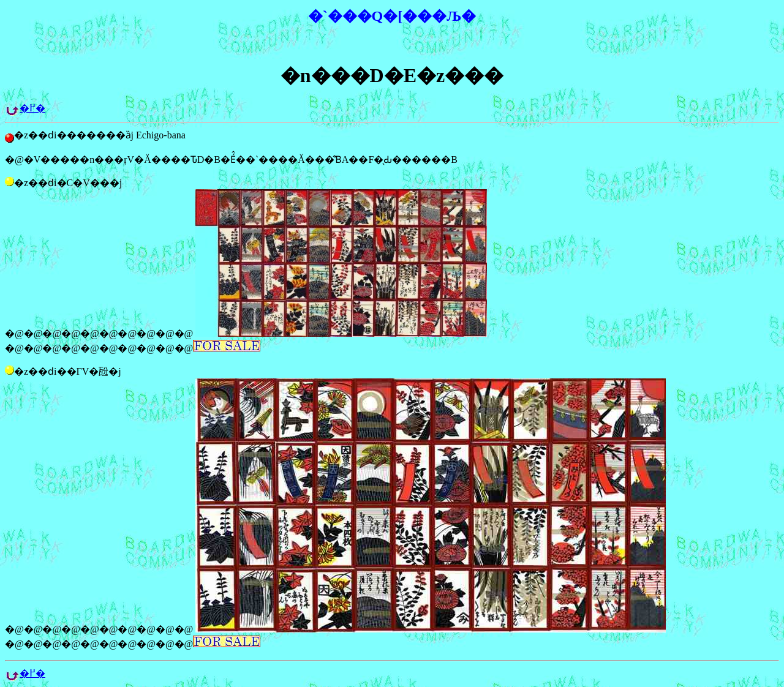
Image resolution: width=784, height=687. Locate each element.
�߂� (32, 108)
